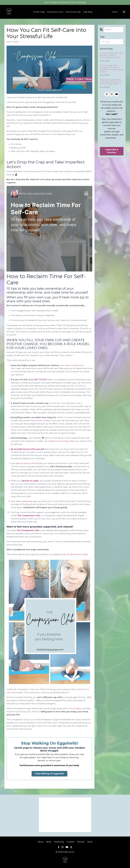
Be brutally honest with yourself (28, 449)
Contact (70, 842)
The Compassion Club (29, 516)
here (40, 726)
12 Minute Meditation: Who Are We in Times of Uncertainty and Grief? (112, 55)
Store (90, 842)
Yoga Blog (89, 12)
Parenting (59, 842)
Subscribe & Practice (112, 151)
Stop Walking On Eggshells (49, 774)
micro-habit (75, 709)
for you (57, 403)
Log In (115, 12)
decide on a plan (30, 481)
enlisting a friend (29, 463)
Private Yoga (38, 12)
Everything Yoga (74, 12)
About (41, 842)
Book (49, 842)
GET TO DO (40, 380)
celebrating (27, 501)
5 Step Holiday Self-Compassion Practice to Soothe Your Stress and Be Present (112, 69)
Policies (81, 842)
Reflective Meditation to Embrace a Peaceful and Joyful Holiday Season (111, 82)
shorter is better (43, 421)
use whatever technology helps (59, 441)
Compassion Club (55, 12)
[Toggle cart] (124, 12)
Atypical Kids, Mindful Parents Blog (70, 554)
